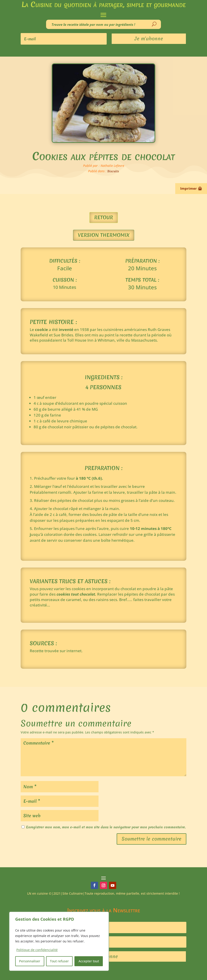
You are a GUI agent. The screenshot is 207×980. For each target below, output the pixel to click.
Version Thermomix (104, 235)
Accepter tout (89, 961)
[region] (59, 941)
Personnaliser (30, 961)
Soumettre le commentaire (152, 839)
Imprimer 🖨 (191, 188)
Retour (104, 217)
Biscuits (113, 171)
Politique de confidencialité (37, 950)
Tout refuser (59, 961)
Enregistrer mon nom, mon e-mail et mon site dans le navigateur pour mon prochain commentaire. (106, 827)
